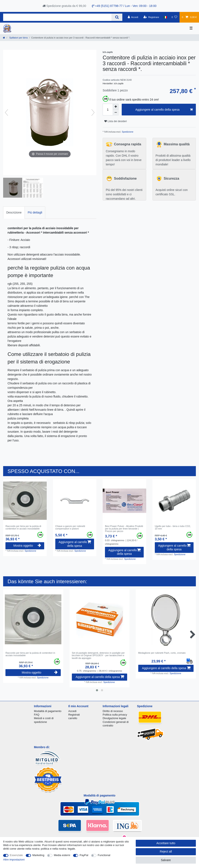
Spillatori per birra (18, 38)
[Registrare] (151, 17)
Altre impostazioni (14, 860)
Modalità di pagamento (48, 711)
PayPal (84, 855)
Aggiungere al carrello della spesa (164, 110)
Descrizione (14, 212)
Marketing (38, 855)
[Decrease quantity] (116, 112)
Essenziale (16, 855)
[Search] (117, 17)
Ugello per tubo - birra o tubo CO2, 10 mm (173, 527)
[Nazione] (165, 17)
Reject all (166, 851)
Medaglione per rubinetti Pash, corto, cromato (162, 653)
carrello (73, 718)
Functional (104, 855)
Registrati (74, 715)
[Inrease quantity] (116, 107)
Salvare (166, 860)
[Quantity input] (108, 110)
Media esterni (62, 855)
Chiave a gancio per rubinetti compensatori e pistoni (70, 527)
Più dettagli (35, 212)
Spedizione (127, 132)
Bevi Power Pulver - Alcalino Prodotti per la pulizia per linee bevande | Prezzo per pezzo (124, 529)
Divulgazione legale (114, 718)
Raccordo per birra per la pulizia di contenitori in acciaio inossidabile (23, 527)
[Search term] (57, 17)
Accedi (72, 711)
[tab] (14, 213)
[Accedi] (133, 17)
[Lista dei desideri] (174, 17)
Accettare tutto (166, 843)
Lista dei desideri (116, 121)
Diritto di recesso (113, 711)
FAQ (37, 715)
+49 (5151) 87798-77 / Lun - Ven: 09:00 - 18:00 (124, 6)
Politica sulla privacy (115, 715)
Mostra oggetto (27, 546)
